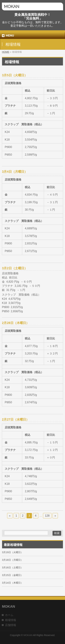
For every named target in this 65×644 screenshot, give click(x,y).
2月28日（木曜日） (15, 323)
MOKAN (12, 6)
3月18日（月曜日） (12, 560)
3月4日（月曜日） (15, 172)
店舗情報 (11, 625)
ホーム (9, 615)
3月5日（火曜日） (15, 75)
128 (47, 516)
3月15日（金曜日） (12, 575)
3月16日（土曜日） (12, 568)
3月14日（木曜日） (12, 583)
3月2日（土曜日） (15, 268)
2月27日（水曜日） (15, 419)
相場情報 (11, 620)
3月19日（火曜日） (12, 552)
